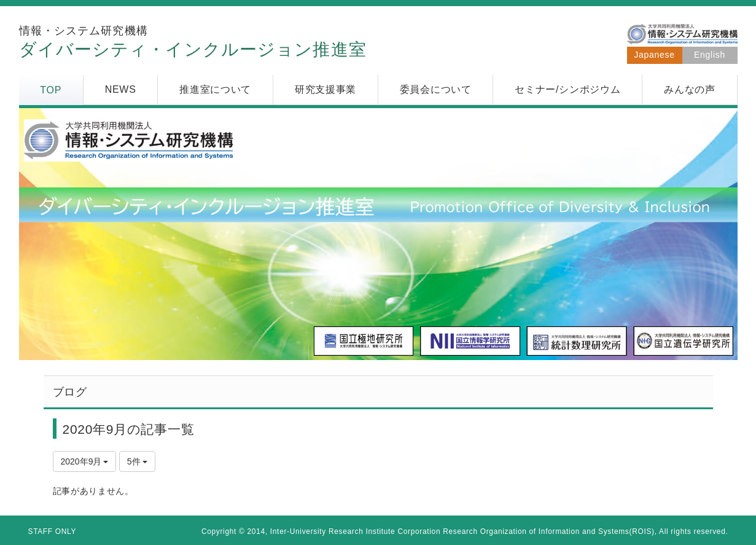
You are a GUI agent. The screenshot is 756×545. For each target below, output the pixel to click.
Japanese (654, 55)
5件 (138, 461)
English (710, 55)
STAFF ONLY (53, 531)
